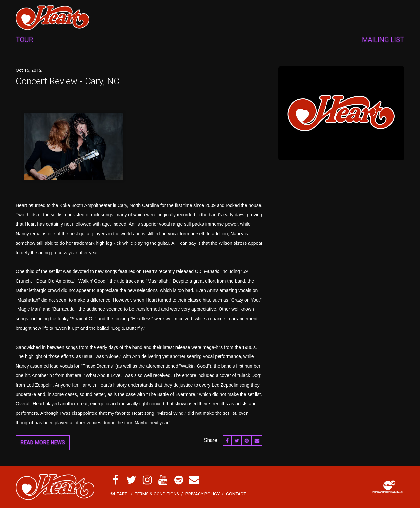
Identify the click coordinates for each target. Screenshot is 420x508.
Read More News (43, 443)
